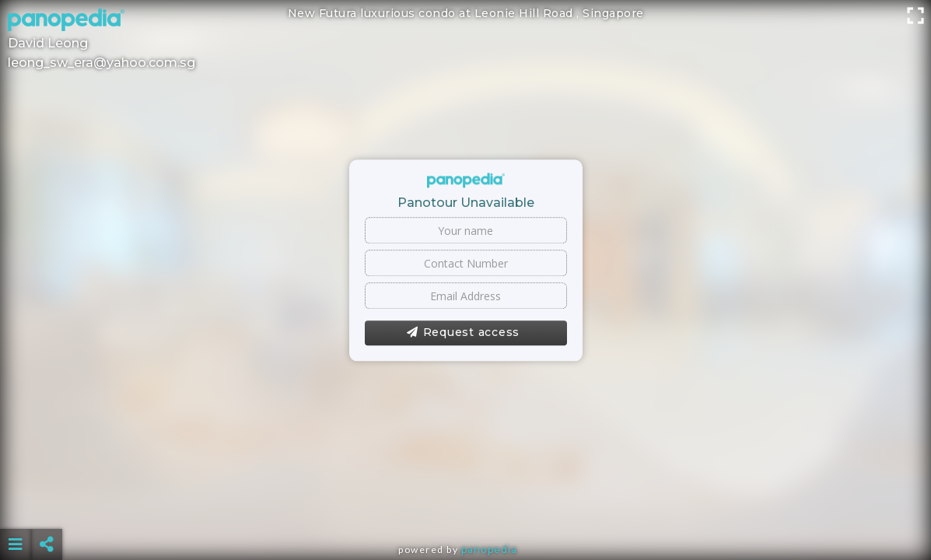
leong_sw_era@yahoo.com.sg (101, 63)
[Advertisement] (466, 506)
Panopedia (489, 549)
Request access (463, 333)
